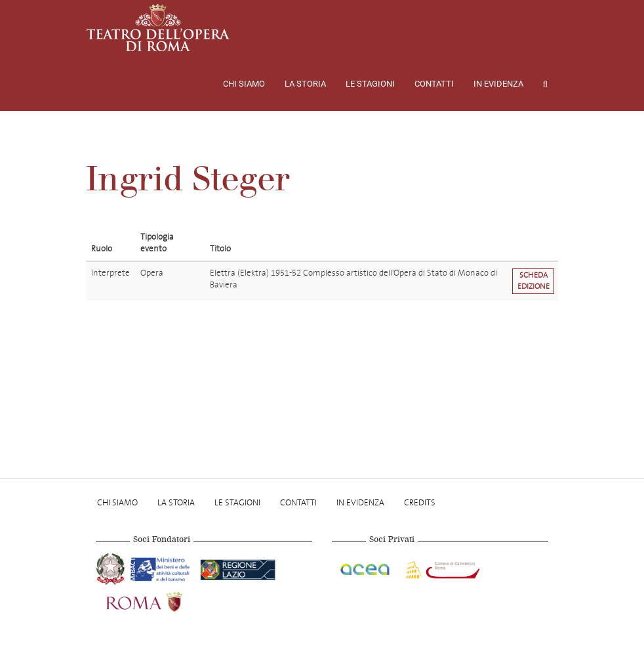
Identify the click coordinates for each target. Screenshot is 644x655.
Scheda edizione (533, 281)
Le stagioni (370, 84)
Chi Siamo (244, 84)
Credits (420, 502)
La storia (305, 84)
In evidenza (498, 84)
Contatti (434, 84)
